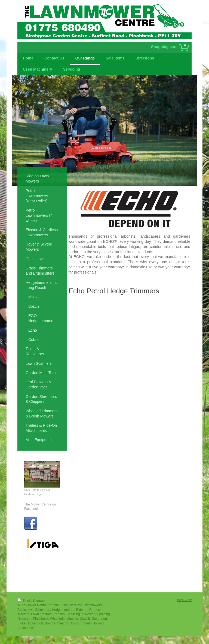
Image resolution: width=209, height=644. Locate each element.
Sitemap (39, 601)
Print (24, 601)
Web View (184, 600)
